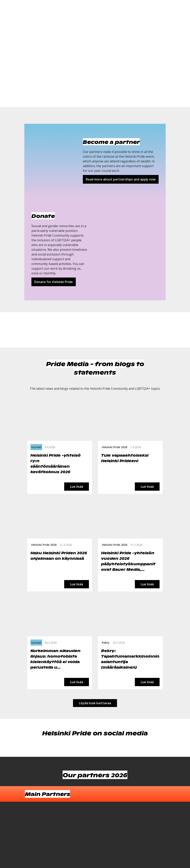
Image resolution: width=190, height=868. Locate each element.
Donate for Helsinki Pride (54, 282)
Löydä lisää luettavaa (95, 703)
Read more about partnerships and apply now (121, 179)
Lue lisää (77, 487)
